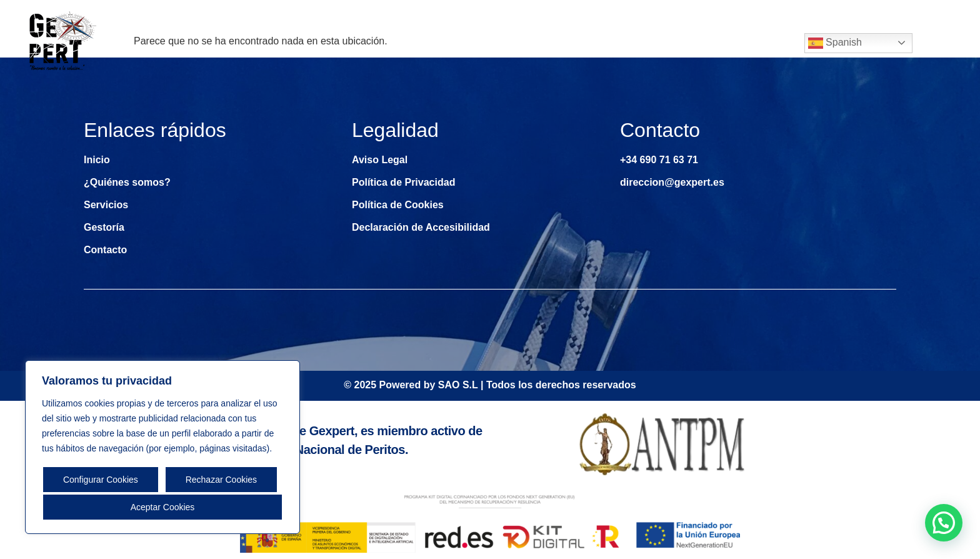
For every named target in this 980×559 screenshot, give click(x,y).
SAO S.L (458, 385)
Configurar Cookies (101, 480)
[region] (162, 447)
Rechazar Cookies (221, 480)
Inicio (429, 43)
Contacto (754, 43)
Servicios (603, 43)
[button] (944, 523)
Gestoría (681, 43)
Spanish (835, 43)
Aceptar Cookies (163, 507)
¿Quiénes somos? (510, 43)
